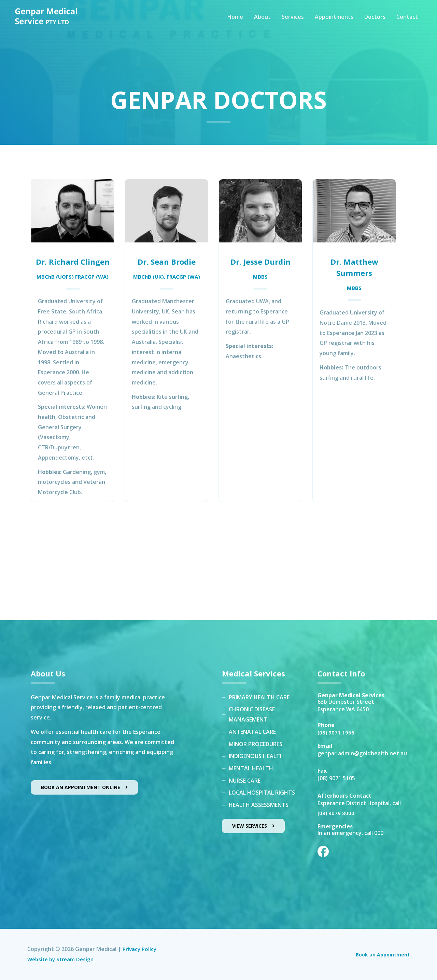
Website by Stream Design (62, 959)
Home (235, 21)
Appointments (334, 21)
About (262, 21)
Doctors (375, 21)
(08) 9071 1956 (336, 732)
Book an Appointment (380, 954)
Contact (407, 21)
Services (293, 21)
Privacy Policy (140, 949)
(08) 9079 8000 (336, 813)
